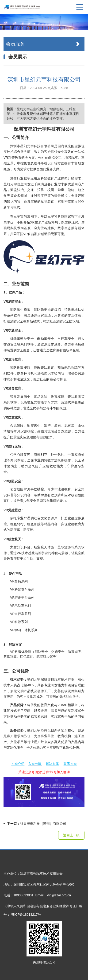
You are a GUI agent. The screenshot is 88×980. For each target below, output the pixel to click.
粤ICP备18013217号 (26, 915)
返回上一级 (71, 835)
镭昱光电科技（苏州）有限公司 (35, 824)
